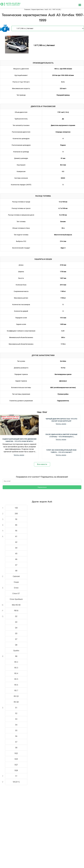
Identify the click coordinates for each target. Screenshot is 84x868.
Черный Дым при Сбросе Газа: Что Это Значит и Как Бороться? (61, 420)
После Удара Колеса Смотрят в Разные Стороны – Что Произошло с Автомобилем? (61, 435)
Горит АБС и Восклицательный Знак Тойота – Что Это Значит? (61, 451)
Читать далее (19, 455)
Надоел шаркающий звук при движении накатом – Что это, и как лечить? (19, 440)
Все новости (42, 464)
